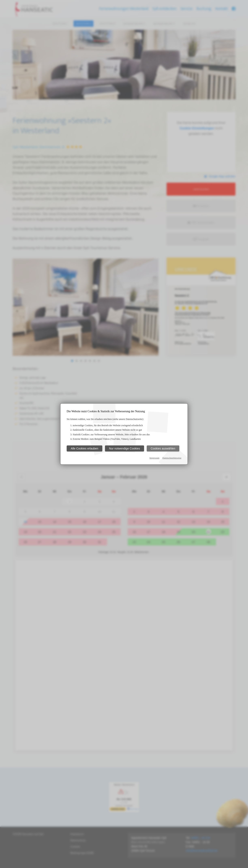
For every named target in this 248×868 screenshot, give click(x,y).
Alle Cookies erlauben (84, 448)
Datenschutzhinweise (172, 458)
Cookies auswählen (163, 448)
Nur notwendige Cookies (125, 448)
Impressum (154, 458)
